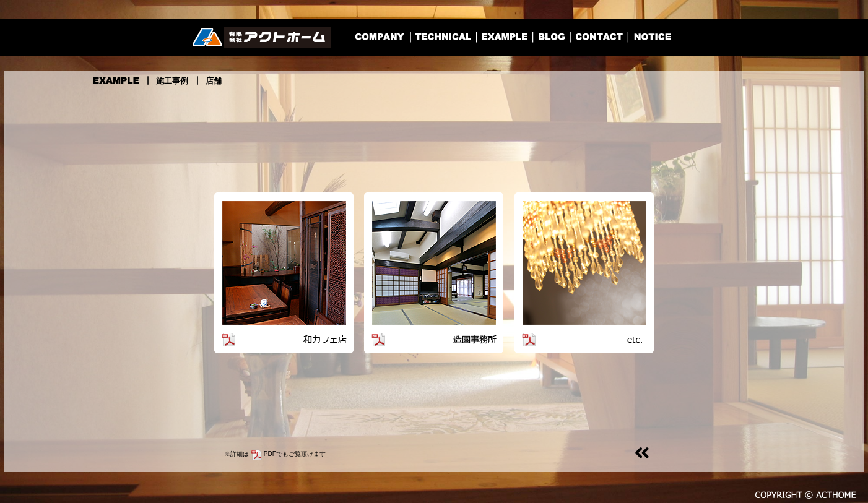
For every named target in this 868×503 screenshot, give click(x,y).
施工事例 (172, 81)
